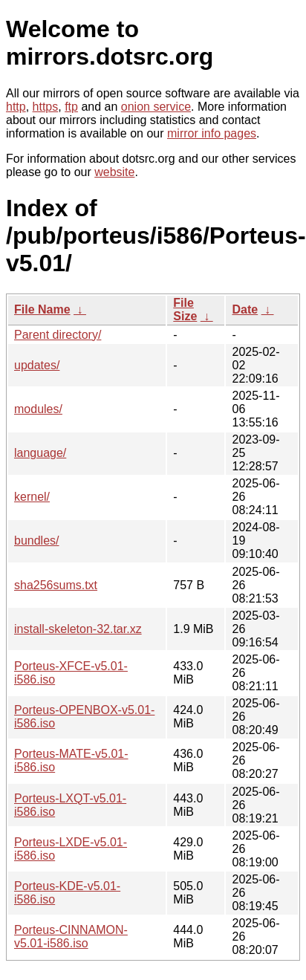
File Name (42, 309)
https (46, 107)
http (16, 107)
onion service (156, 107)
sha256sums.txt (56, 585)
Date (245, 309)
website (114, 172)
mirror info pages (212, 133)
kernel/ (32, 497)
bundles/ (37, 541)
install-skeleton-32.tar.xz (78, 629)
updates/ (37, 365)
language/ (40, 453)
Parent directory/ (58, 335)
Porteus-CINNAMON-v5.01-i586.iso (71, 937)
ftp (71, 107)
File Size (185, 309)
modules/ (38, 409)
